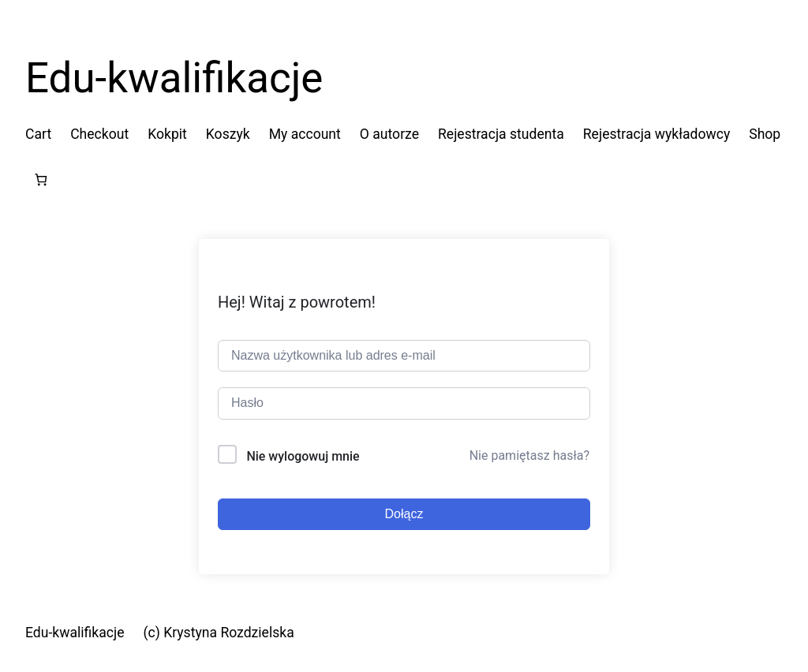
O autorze (389, 134)
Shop (765, 134)
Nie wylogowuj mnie (303, 456)
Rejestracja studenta (501, 134)
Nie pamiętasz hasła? (529, 455)
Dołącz (404, 514)
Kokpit (167, 134)
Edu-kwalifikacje (174, 78)
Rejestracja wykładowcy (656, 134)
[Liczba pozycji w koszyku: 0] (41, 179)
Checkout (99, 134)
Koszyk (228, 134)
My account (305, 134)
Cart (38, 134)
